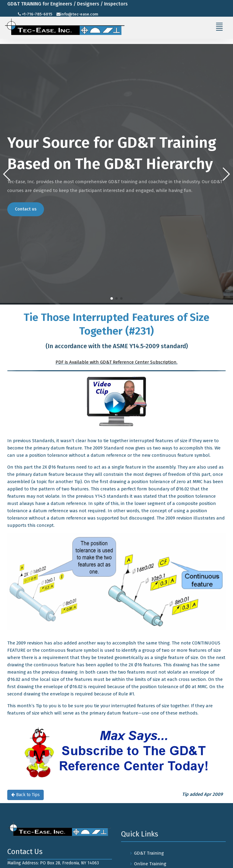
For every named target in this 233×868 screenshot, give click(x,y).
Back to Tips (25, 795)
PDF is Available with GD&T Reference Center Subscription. (116, 362)
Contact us (26, 209)
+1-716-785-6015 (37, 14)
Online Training (150, 864)
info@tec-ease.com (79, 14)
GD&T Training (149, 853)
